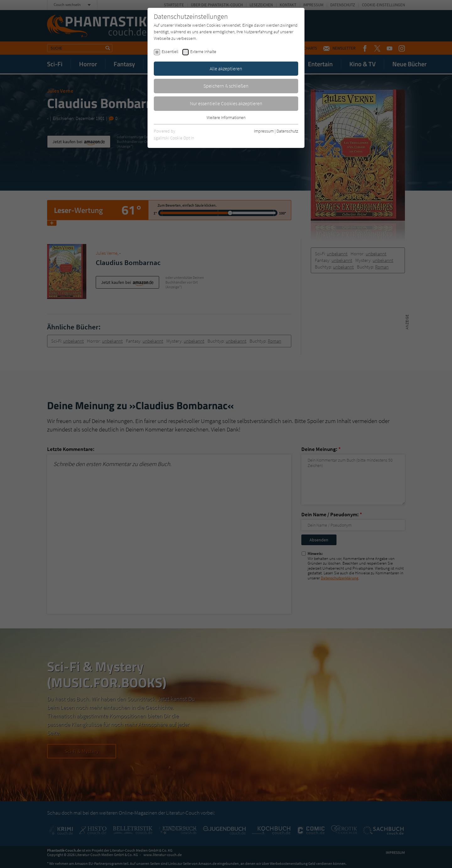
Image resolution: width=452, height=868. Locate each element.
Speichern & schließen (226, 86)
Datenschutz (287, 131)
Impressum (264, 131)
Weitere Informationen (226, 117)
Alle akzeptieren (226, 68)
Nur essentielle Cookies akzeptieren (226, 103)
